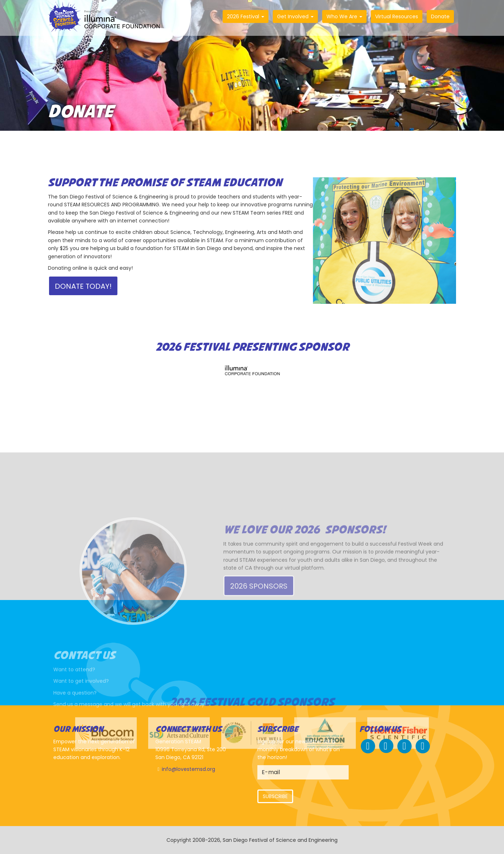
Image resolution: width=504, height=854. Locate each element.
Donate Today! (83, 286)
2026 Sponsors (259, 619)
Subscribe (275, 796)
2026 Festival (246, 16)
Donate (440, 16)
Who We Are (344, 16)
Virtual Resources (397, 16)
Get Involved (295, 16)
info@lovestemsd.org (188, 769)
